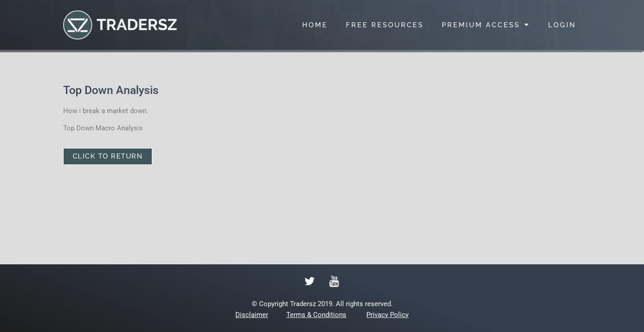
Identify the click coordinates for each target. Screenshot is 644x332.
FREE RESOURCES (385, 25)
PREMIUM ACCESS (486, 25)
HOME (315, 25)
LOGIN (562, 25)
